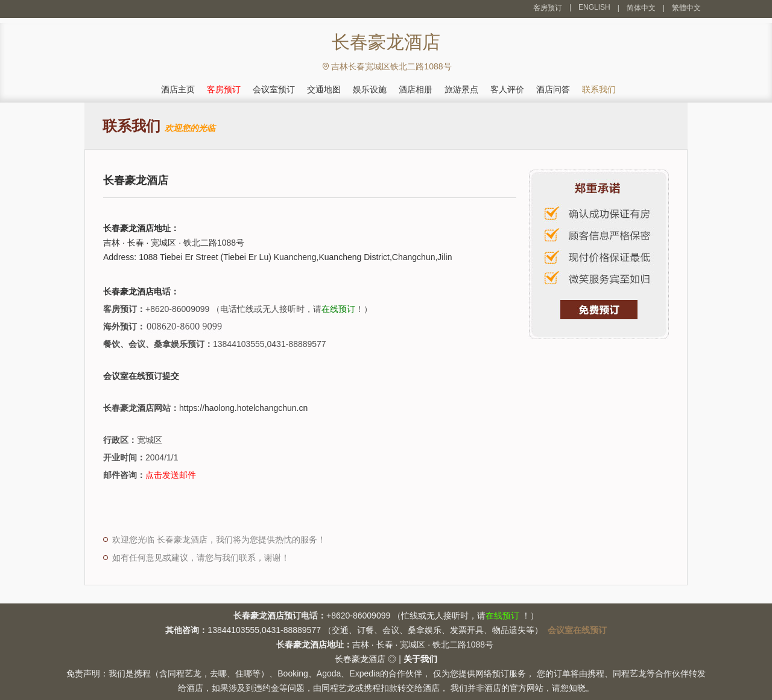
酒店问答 (553, 89)
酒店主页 (178, 89)
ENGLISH (594, 7)
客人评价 (507, 89)
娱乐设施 (370, 89)
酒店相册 (416, 89)
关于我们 (420, 659)
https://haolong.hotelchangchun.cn (243, 408)
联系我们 (599, 89)
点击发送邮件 (171, 475)
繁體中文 (686, 8)
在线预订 (338, 309)
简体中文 (641, 8)
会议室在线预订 (577, 630)
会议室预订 (274, 89)
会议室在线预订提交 (141, 376)
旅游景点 (461, 89)
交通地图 (324, 89)
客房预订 (548, 8)
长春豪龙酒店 (360, 659)
